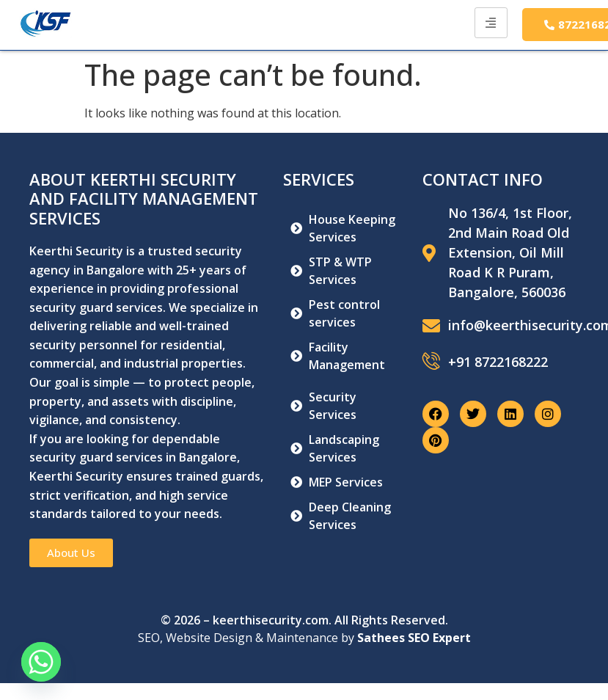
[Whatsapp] (41, 662)
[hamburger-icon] (491, 23)
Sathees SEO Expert (414, 638)
